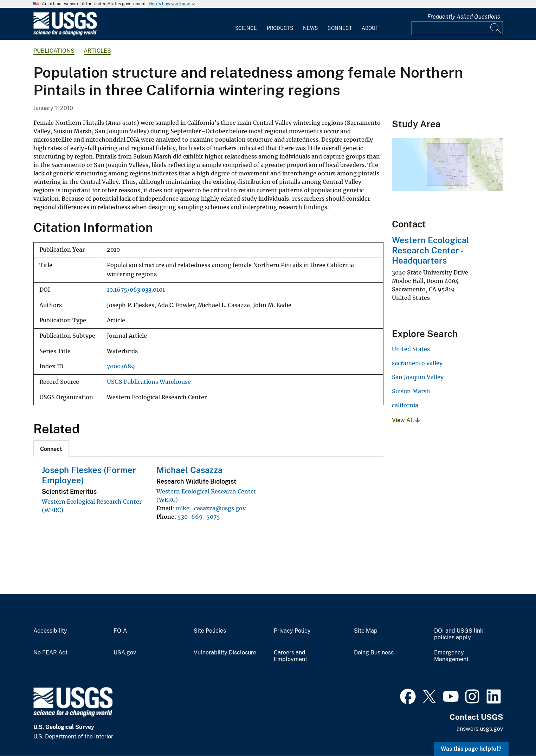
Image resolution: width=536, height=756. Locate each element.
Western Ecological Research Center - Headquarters (431, 250)
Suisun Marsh (411, 391)
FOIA (120, 631)
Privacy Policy (292, 631)
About (370, 28)
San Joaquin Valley (418, 377)
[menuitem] (246, 24)
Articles (97, 51)
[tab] (51, 448)
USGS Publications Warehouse (149, 382)
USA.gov (125, 653)
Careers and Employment (290, 656)
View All (406, 420)
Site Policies (210, 631)
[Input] (457, 28)
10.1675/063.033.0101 (136, 290)
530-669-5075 (199, 517)
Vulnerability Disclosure (225, 653)
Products (280, 28)
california (405, 405)
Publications (54, 51)
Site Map (366, 631)
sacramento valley (417, 363)
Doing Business (374, 653)
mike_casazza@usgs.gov (211, 508)
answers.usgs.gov (480, 729)
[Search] (496, 28)
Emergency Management (451, 656)
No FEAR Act (50, 653)
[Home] (65, 34)
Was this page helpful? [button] (471, 749)
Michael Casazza (189, 470)
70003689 (121, 366)
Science (246, 28)
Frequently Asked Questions (464, 17)
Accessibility (50, 631)
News (310, 28)
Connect (340, 28)
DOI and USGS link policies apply (459, 634)
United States (411, 349)
